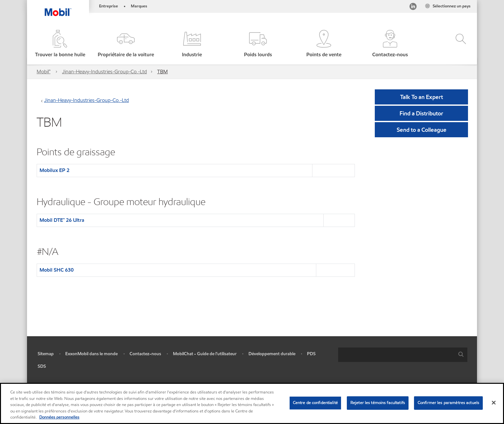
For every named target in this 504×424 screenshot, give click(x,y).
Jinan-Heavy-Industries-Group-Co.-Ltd (104, 72)
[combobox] (403, 355)
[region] (252, 403)
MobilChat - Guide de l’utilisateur (205, 354)
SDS (42, 366)
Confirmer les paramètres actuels (448, 403)
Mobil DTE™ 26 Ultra (62, 220)
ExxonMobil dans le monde (91, 354)
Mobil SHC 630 (57, 270)
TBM (162, 72)
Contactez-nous (145, 354)
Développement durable (272, 354)
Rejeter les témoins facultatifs (378, 403)
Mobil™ (44, 72)
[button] (126, 44)
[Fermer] (494, 403)
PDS (311, 354)
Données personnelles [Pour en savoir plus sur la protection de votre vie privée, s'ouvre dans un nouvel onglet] (59, 417)
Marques (139, 6)
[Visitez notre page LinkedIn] (413, 8)
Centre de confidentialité (315, 403)
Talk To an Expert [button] (422, 97)
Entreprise (108, 6)
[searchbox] (396, 355)
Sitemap (46, 354)
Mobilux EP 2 (54, 170)
